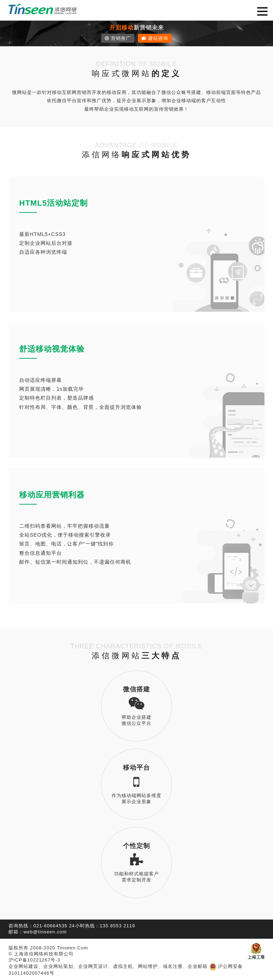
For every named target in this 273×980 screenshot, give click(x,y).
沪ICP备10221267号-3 (34, 960)
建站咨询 (155, 38)
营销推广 (118, 38)
